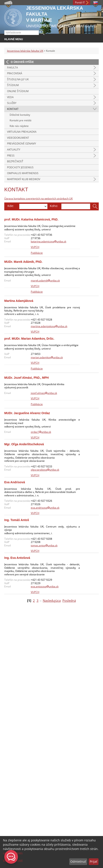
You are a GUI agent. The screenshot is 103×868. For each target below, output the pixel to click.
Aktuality (14, 150)
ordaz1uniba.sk (41, 432)
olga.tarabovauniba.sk (45, 470)
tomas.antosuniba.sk (44, 545)
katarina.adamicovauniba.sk (49, 241)
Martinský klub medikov (24, 179)
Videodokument (18, 138)
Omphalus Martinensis (23, 173)
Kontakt (13, 109)
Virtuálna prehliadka (22, 132)
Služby (12, 103)
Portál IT (80, 2)
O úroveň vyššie (22, 62)
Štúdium (13, 85)
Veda (10, 97)
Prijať (93, 861)
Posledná (69, 601)
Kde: (11, 206)
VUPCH (35, 247)
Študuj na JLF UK (18, 79)
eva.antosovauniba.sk (45, 586)
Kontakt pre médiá (21, 120)
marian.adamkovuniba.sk (47, 357)
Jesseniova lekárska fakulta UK (25, 51)
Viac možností (13, 861)
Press (11, 156)
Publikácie (37, 253)
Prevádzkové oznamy (22, 144)
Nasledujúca (52, 601)
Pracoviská (15, 73)
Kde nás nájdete (19, 126)
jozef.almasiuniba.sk (44, 393)
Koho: (54, 206)
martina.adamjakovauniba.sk (49, 326)
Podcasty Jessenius (20, 167)
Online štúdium (18, 91)
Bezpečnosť (15, 161)
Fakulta (13, 68)
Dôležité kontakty (20, 115)
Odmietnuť (78, 861)
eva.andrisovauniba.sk (45, 508)
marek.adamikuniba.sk (45, 280)
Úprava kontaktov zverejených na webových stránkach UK (38, 198)
